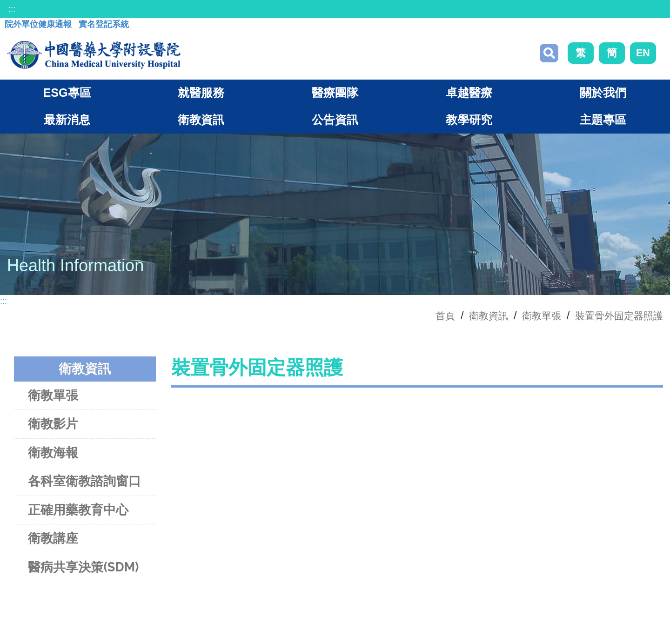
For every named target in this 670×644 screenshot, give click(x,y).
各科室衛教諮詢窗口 (84, 483)
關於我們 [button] (603, 95)
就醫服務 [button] (201, 95)
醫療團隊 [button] (335, 95)
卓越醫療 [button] (469, 95)
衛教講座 (53, 540)
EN (643, 54)
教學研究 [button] (469, 122)
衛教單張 (531, 317)
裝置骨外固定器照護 (615, 317)
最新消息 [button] (67, 122)
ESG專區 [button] (67, 95)
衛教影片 (53, 426)
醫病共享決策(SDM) (83, 569)
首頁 (429, 317)
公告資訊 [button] (335, 122)
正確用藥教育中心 (78, 512)
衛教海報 (53, 454)
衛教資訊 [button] (201, 122)
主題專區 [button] (603, 122)
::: (12, 9)
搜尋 (549, 54)
